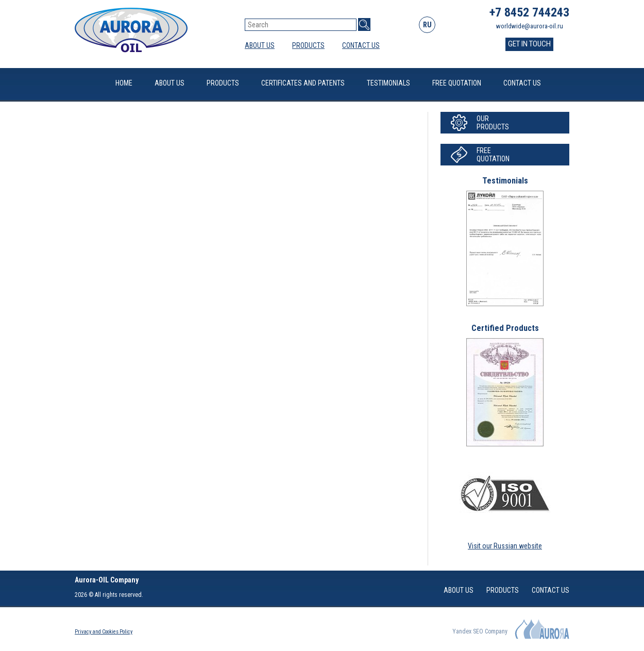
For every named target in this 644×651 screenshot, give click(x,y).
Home (124, 83)
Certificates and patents (303, 83)
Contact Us (361, 45)
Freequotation (493, 155)
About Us (260, 45)
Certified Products (505, 328)
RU (427, 25)
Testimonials (388, 83)
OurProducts (493, 123)
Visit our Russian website (505, 546)
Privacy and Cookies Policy (104, 632)
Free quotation (457, 83)
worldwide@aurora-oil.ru (530, 26)
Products (308, 45)
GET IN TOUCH (529, 44)
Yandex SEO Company (480, 631)
